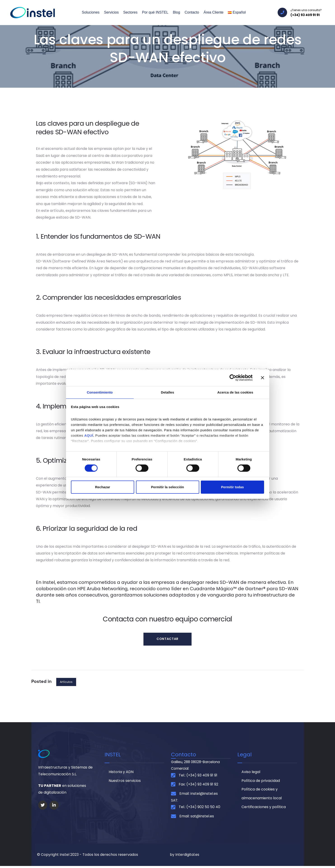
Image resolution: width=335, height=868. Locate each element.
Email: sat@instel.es (197, 818)
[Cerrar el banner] (262, 377)
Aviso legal (251, 773)
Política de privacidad (261, 782)
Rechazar (103, 487)
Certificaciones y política (264, 810)
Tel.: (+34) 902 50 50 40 (199, 809)
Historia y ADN (121, 773)
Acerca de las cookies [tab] (235, 392)
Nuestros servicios (125, 782)
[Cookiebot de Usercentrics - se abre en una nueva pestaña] (233, 377)
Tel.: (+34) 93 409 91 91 (198, 777)
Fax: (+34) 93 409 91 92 (198, 786)
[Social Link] (43, 806)
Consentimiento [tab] (100, 392)
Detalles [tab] (167, 392)
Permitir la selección (168, 487)
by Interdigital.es (185, 857)
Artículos (66, 683)
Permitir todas (233, 487)
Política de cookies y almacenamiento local (262, 796)
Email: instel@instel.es (199, 795)
